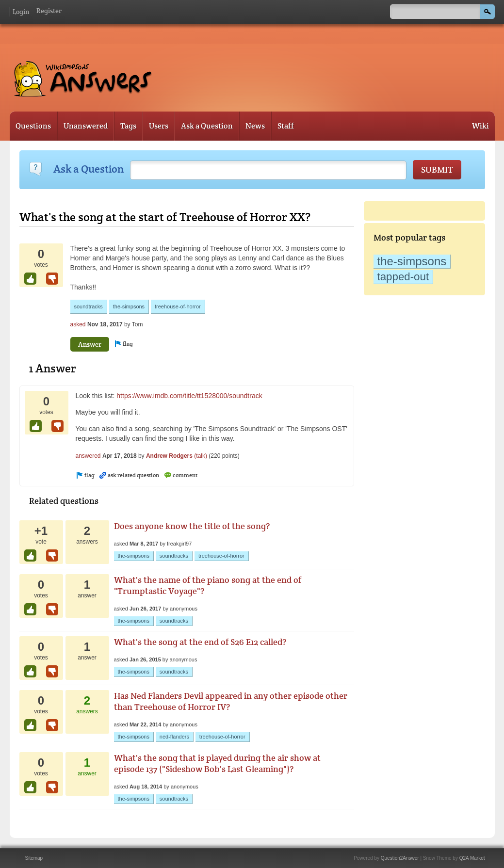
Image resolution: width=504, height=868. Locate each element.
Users (159, 126)
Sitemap (34, 858)
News (255, 126)
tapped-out (403, 277)
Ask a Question (207, 126)
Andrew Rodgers (169, 456)
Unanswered (86, 126)
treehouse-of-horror (178, 306)
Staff (286, 126)
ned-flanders (174, 737)
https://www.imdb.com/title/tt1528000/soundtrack (189, 396)
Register (49, 11)
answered (88, 456)
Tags (128, 126)
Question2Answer (400, 858)
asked (78, 324)
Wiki (480, 126)
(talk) (201, 456)
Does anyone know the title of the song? (192, 526)
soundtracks (89, 306)
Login (21, 12)
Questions (33, 126)
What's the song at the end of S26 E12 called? (200, 642)
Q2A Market (472, 858)
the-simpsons (412, 261)
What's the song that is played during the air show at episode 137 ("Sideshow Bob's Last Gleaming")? (217, 763)
